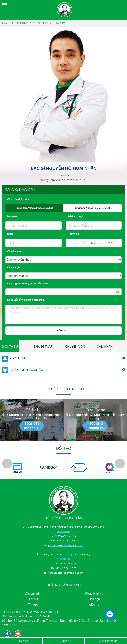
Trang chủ (7, 23)
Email (10, 234)
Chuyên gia (14, 267)
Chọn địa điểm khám (19, 199)
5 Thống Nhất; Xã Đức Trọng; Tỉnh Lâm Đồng (95, 417)
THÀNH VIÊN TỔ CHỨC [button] (63, 370)
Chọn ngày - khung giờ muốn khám (27, 284)
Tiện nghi (94, 599)
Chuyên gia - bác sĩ (25, 23)
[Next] (120, 463)
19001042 (32, 424)
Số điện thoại (75, 217)
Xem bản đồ (63, 531)
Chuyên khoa (15, 251)
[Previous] (7, 463)
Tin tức (33, 604)
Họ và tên (13, 217)
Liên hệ (94, 604)
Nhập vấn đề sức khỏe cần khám (26, 300)
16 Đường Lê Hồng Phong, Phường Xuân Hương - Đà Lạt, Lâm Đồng (32, 417)
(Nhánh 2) (95, 428)
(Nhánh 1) (32, 428)
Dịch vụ (33, 599)
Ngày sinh (73, 234)
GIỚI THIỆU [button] (63, 359)
